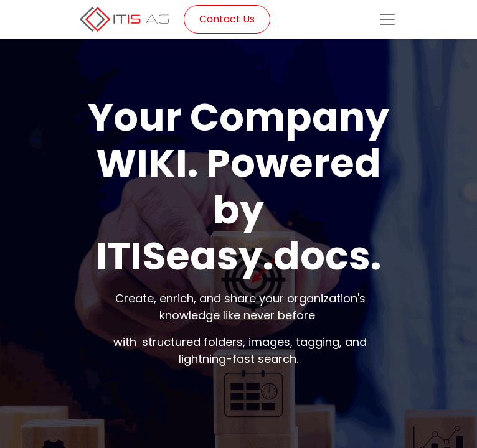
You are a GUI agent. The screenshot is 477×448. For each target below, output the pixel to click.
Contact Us (227, 19)
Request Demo (238, 414)
